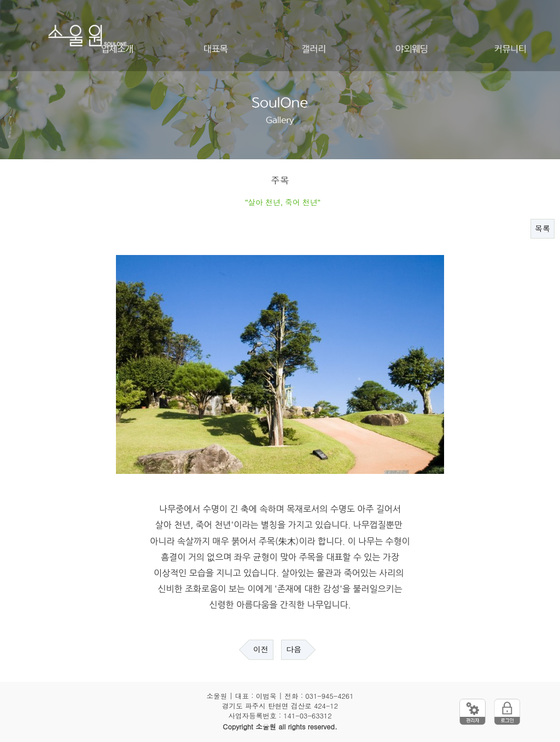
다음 (294, 650)
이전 (261, 650)
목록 (542, 229)
